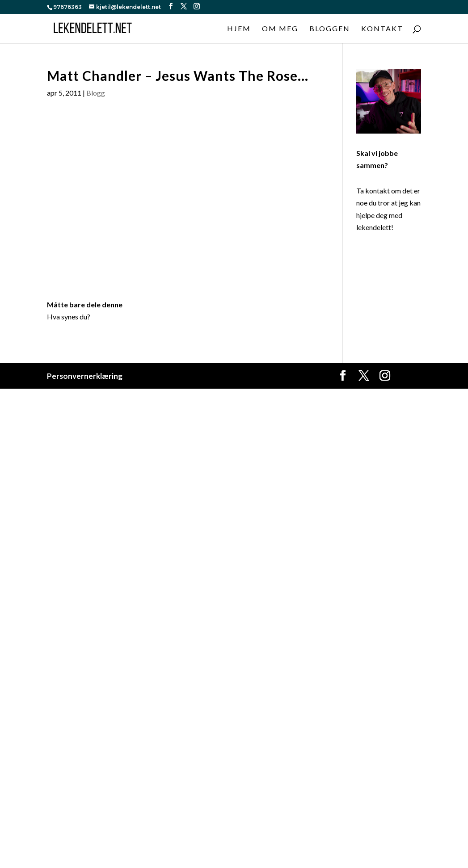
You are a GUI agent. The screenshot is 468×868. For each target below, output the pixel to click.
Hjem (239, 29)
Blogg (96, 93)
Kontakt (382, 29)
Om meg (280, 29)
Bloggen (330, 29)
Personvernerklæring (85, 376)
